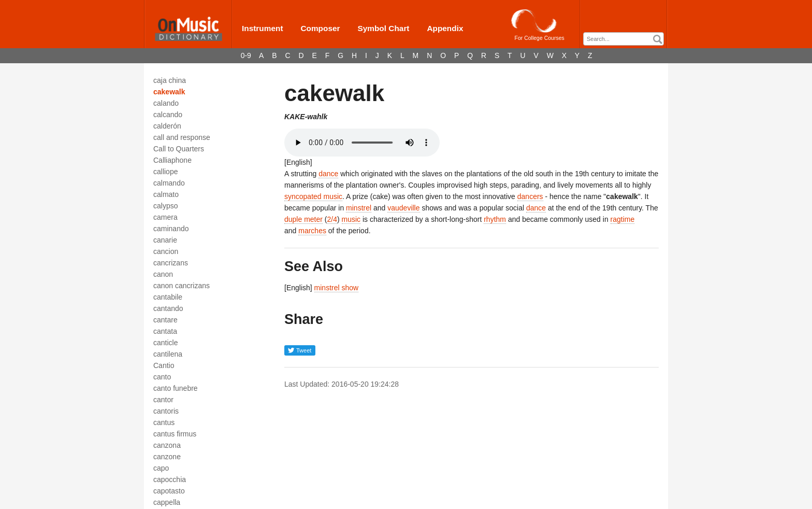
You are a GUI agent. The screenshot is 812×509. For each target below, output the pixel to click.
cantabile (168, 297)
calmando (169, 183)
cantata (165, 331)
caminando (171, 229)
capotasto (169, 491)
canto (162, 377)
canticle (165, 343)
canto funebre (176, 388)
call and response (182, 137)
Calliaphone (172, 160)
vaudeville (403, 208)
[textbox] (626, 39)
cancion (166, 251)
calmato (166, 194)
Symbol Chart (383, 28)
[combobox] (624, 39)
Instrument (263, 28)
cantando (168, 308)
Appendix (445, 28)
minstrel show (337, 288)
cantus (164, 422)
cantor (163, 400)
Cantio (164, 365)
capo (161, 468)
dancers (530, 196)
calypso (165, 206)
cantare (165, 320)
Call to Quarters (179, 149)
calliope (165, 172)
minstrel (359, 208)
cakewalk (169, 92)
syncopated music (313, 196)
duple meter (303, 219)
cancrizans (171, 263)
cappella (167, 502)
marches (312, 231)
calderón (167, 126)
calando (166, 103)
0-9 (246, 55)
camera (165, 217)
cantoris (166, 411)
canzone (167, 457)
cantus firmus (175, 434)
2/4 (332, 219)
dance (328, 174)
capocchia (170, 479)
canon (163, 274)
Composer (320, 28)
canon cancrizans (182, 286)
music (351, 219)
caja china (170, 80)
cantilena (168, 354)
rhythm (495, 219)
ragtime (623, 219)
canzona (167, 445)
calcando (168, 115)
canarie (165, 240)
